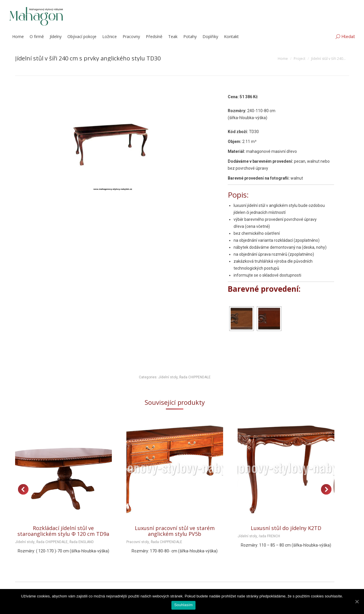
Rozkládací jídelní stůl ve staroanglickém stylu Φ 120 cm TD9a (63, 531)
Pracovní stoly (138, 542)
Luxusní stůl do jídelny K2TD (286, 528)
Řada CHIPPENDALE (195, 377)
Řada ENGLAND (82, 542)
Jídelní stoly (168, 377)
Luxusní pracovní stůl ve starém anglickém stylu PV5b (175, 531)
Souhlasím (184, 605)
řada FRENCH (269, 536)
